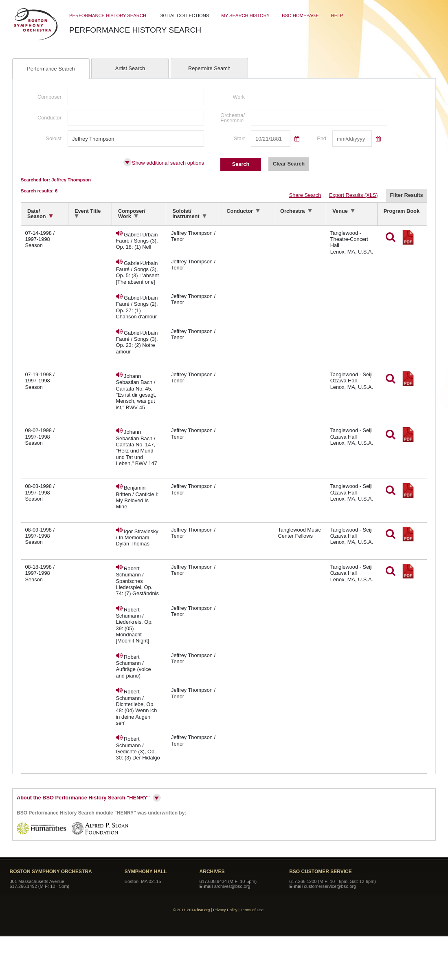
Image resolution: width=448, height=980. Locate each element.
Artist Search (130, 68)
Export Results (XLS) (353, 195)
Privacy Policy (225, 910)
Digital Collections (184, 15)
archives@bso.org (232, 886)
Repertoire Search (209, 68)
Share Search (305, 195)
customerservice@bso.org (330, 886)
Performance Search (51, 69)
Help (337, 15)
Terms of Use (252, 910)
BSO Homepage (300, 15)
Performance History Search (108, 15)
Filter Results (407, 195)
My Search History (245, 15)
